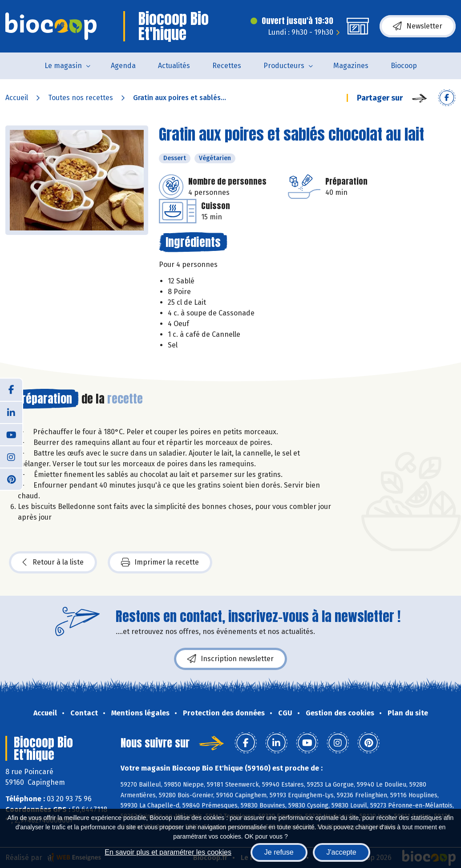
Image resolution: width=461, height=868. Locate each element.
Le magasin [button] (63, 66)
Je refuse (279, 852)
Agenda (123, 66)
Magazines (351, 66)
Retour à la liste (53, 562)
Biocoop (404, 66)
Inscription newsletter (230, 659)
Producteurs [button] (284, 66)
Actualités (174, 66)
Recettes (227, 66)
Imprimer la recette (160, 562)
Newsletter (418, 26)
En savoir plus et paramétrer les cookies (168, 852)
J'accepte (342, 852)
